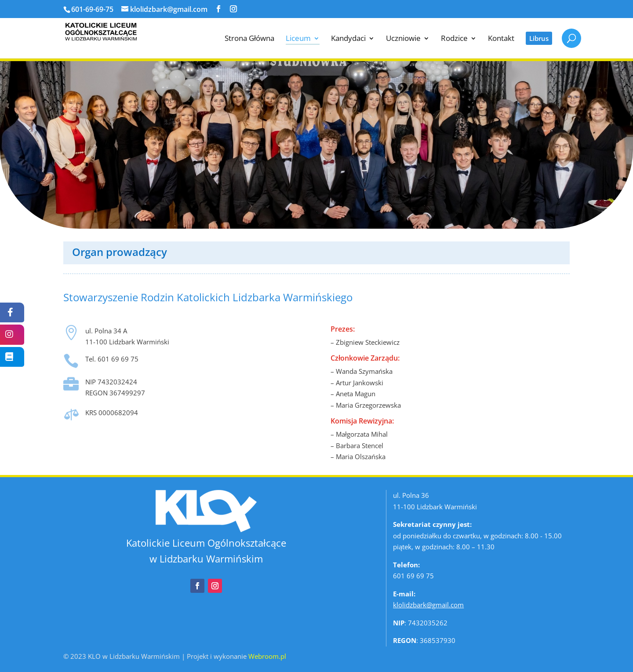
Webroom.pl (267, 656)
